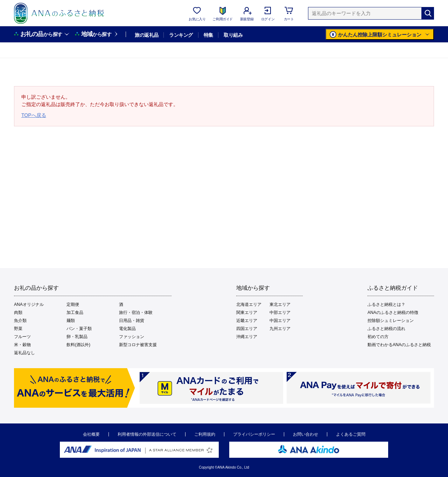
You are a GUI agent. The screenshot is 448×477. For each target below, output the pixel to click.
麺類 (71, 321)
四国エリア (247, 329)
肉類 (18, 313)
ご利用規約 (205, 434)
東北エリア (280, 304)
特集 (208, 35)
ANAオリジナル (29, 304)
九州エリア (280, 329)
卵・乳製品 (77, 337)
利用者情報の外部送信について (147, 434)
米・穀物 (22, 345)
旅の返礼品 (146, 35)
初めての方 (378, 337)
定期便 (73, 304)
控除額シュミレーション (391, 321)
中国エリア (280, 321)
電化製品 (127, 329)
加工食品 (75, 313)
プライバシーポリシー (254, 434)
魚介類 (20, 321)
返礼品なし (24, 353)
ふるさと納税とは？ (386, 304)
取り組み (233, 35)
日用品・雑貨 (132, 321)
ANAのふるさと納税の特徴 (393, 313)
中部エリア (280, 313)
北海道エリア (249, 304)
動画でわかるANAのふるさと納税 (399, 345)
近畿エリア (247, 321)
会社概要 (91, 434)
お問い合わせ (306, 434)
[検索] (428, 13)
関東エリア (247, 313)
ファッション (132, 337)
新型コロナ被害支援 (138, 345)
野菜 (18, 329)
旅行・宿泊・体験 (136, 313)
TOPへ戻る (34, 115)
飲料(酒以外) (78, 345)
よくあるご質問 (351, 434)
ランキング (181, 35)
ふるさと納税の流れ (386, 329)
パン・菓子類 (79, 329)
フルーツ (22, 337)
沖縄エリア (247, 337)
